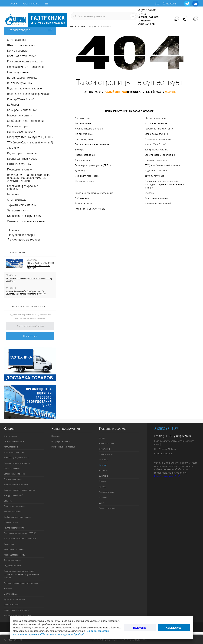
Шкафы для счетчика (156, 118)
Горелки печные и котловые (159, 129)
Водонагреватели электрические (92, 144)
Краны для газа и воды (87, 176)
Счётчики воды (83, 198)
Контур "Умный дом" (155, 144)
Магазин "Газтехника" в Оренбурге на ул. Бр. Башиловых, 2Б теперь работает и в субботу (26, 293)
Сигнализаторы (83, 160)
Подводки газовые (85, 181)
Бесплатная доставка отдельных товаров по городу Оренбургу (29, 280)
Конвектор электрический (158, 203)
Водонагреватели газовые (158, 139)
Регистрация (169, 3)
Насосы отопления (85, 155)
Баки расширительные (156, 150)
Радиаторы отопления (156, 171)
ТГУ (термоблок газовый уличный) (163, 165)
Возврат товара (106, 492)
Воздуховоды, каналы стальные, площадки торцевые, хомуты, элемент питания (164, 184)
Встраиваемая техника (157, 134)
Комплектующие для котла (89, 129)
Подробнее (140, 628)
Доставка (104, 476)
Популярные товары (21, 235)
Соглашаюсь (174, 628)
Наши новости (16, 252)
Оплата (103, 481)
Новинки (13, 230)
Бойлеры (80, 150)
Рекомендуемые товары (24, 239)
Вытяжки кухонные (85, 139)
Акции (14, 4)
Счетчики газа (82, 118)
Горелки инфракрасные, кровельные (94, 193)
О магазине (105, 449)
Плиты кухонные (84, 134)
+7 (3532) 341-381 (13, 640)
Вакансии (104, 470)
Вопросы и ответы (108, 508)
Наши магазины (31, 4)
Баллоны (149, 193)
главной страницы (115, 92)
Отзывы (103, 497)
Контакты (104, 460)
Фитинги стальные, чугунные (90, 209)
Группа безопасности (156, 160)
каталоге (170, 92)
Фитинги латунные (154, 176)
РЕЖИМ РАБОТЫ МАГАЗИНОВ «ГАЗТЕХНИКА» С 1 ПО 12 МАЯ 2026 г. (40, 266)
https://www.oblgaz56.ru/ (167, 476)
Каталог (103, 465)
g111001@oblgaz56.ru (177, 436)
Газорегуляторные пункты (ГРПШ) (93, 165)
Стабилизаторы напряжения (160, 155)
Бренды (103, 487)
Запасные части (83, 203)
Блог (101, 503)
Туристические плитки (156, 198)
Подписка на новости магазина (26, 306)
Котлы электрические (156, 123)
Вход (158, 3)
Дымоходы (81, 171)
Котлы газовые (83, 123)
